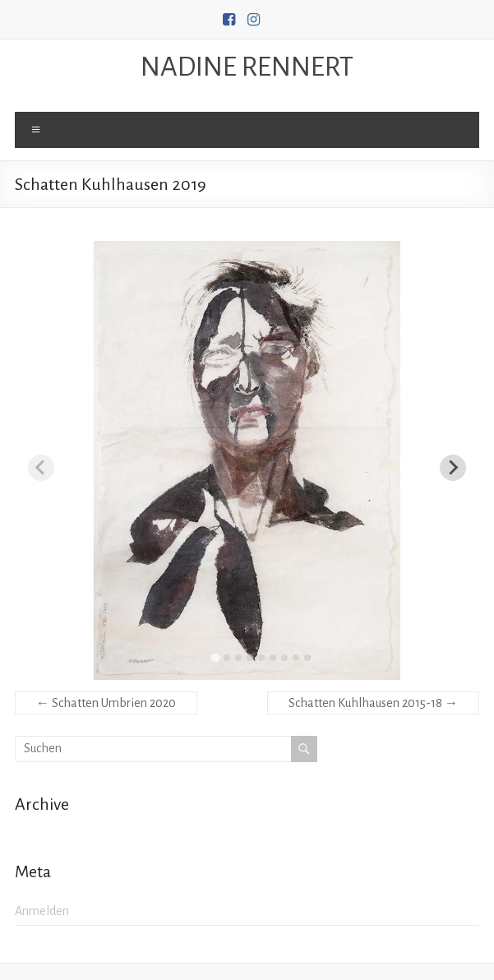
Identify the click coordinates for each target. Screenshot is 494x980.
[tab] (215, 657)
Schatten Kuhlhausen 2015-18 (373, 703)
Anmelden (42, 911)
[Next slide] (453, 468)
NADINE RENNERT (247, 67)
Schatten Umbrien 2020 (106, 703)
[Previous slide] (41, 468)
